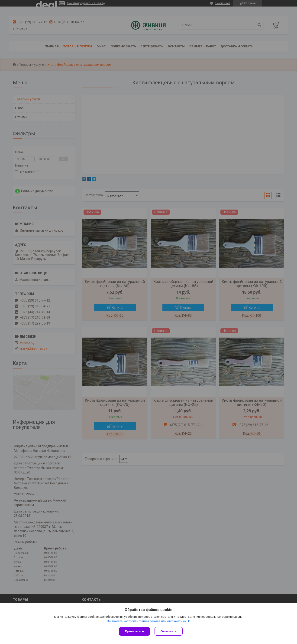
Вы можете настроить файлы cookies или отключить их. (147, 621)
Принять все (134, 631)
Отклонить (169, 631)
